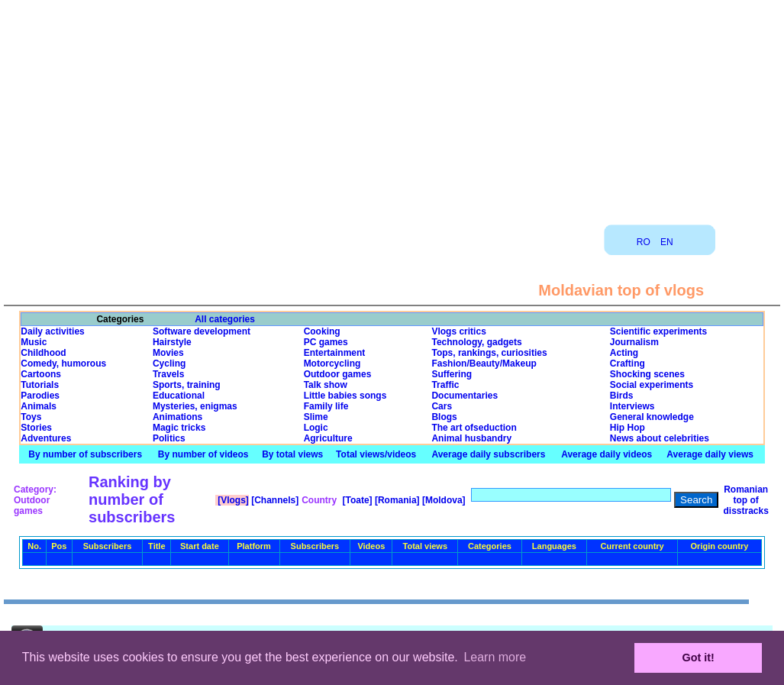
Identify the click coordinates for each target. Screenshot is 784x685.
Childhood (43, 353)
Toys (31, 417)
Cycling (169, 364)
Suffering (452, 374)
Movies (168, 353)
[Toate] (356, 500)
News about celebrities (660, 438)
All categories (225, 319)
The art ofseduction (474, 428)
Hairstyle (172, 342)
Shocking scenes (647, 374)
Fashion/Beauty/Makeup (484, 364)
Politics (169, 438)
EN (667, 242)
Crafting (628, 364)
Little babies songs (345, 396)
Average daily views (710, 454)
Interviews (632, 406)
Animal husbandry (471, 438)
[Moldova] (443, 500)
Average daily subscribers (488, 454)
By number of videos (203, 454)
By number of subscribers (85, 454)
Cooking (322, 331)
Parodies (40, 396)
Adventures (46, 438)
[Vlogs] (232, 500)
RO (644, 242)
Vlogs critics (458, 331)
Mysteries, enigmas (195, 406)
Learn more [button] (495, 657)
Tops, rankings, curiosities (489, 353)
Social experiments (652, 385)
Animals (39, 406)
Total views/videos (376, 454)
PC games (326, 342)
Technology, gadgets (476, 342)
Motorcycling (332, 364)
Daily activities (52, 331)
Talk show (326, 385)
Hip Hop (628, 428)
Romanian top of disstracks (745, 500)
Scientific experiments (658, 331)
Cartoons (41, 374)
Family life (326, 406)
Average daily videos (607, 454)
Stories (36, 428)
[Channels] (274, 500)
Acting (624, 353)
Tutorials (40, 385)
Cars (442, 406)
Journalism (634, 342)
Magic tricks (179, 428)
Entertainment (335, 353)
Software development (202, 331)
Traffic (445, 385)
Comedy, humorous (63, 364)
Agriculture (328, 438)
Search (696, 500)
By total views (292, 454)
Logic (316, 428)
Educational (179, 396)
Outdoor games (338, 374)
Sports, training (187, 385)
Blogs (444, 417)
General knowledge (652, 417)
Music (34, 342)
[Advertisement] (392, 107)
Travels (168, 374)
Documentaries (465, 396)
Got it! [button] (699, 658)
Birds (622, 396)
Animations (177, 417)
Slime (316, 417)
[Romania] (396, 500)
